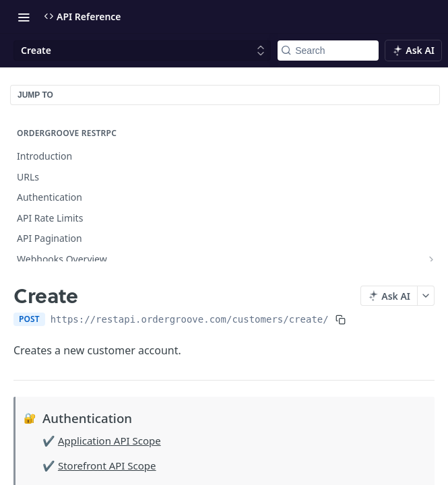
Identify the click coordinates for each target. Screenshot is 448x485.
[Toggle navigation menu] (24, 17)
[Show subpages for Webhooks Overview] (431, 259)
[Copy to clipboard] (341, 319)
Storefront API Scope (107, 465)
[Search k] (328, 51)
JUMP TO (35, 95)
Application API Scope (109, 441)
